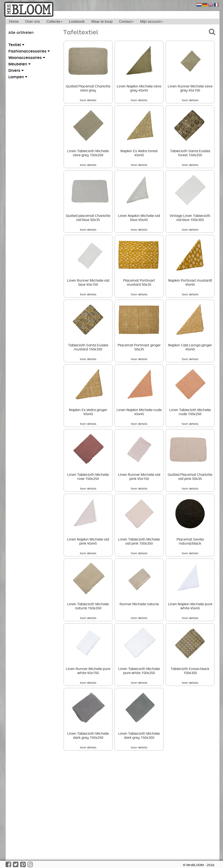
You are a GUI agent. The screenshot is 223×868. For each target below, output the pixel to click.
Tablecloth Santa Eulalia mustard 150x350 (88, 347)
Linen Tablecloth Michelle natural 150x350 (88, 606)
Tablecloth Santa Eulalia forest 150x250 (190, 153)
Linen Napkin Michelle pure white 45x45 (190, 606)
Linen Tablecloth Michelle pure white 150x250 (139, 671)
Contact (126, 22)
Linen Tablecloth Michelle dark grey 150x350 (139, 735)
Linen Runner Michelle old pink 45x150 (139, 477)
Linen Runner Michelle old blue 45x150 (88, 282)
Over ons (32, 22)
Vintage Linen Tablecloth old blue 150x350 (190, 218)
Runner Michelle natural (139, 604)
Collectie (54, 22)
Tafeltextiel (81, 32)
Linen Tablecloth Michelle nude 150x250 (190, 412)
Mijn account (151, 22)
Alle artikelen (21, 32)
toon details (88, 100)
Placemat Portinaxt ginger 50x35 (139, 347)
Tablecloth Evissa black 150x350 (190, 671)
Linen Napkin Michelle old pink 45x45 (88, 541)
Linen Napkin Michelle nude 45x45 (139, 412)
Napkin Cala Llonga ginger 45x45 (190, 347)
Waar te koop (102, 22)
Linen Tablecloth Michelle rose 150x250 (88, 477)
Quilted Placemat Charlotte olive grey (88, 88)
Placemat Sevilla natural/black (190, 541)
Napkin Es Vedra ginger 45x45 (88, 412)
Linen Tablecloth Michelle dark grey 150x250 (88, 735)
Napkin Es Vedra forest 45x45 (139, 153)
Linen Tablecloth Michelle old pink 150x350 (139, 541)
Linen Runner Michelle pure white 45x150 (88, 671)
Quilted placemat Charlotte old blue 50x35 (88, 218)
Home (14, 22)
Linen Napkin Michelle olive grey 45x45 (139, 88)
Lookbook (77, 22)
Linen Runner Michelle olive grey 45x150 (190, 88)
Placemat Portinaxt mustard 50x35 (139, 282)
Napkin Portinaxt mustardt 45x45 (190, 282)
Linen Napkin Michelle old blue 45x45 (139, 218)
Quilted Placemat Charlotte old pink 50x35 (190, 477)
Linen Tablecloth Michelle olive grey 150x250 (88, 153)
